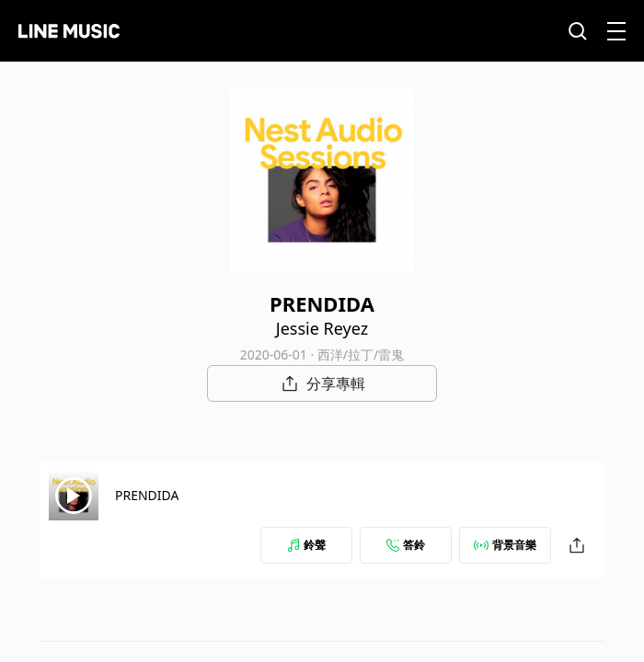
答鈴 (406, 545)
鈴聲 (306, 545)
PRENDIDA (147, 495)
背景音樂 (505, 545)
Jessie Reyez (322, 328)
